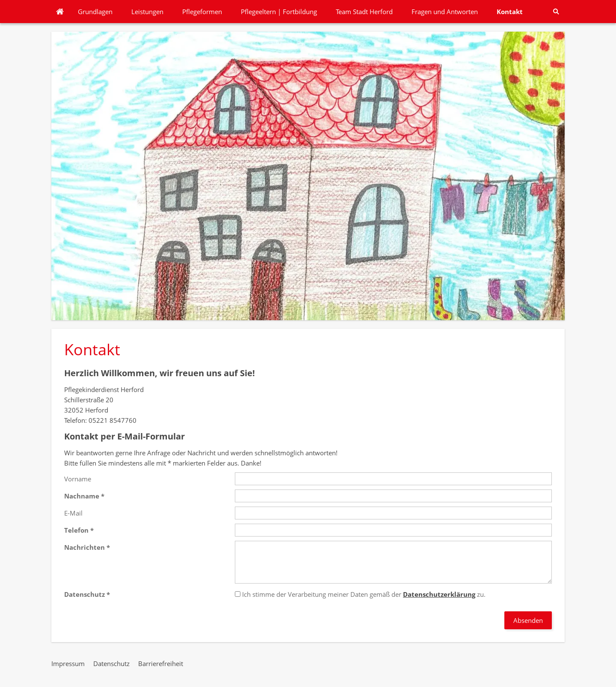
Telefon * (79, 530)
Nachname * (84, 496)
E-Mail (73, 513)
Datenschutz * (87, 594)
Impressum (68, 663)
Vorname (78, 479)
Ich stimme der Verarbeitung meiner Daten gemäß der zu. (360, 594)
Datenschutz (111, 663)
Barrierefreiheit (161, 663)
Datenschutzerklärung (439, 594)
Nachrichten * (87, 547)
